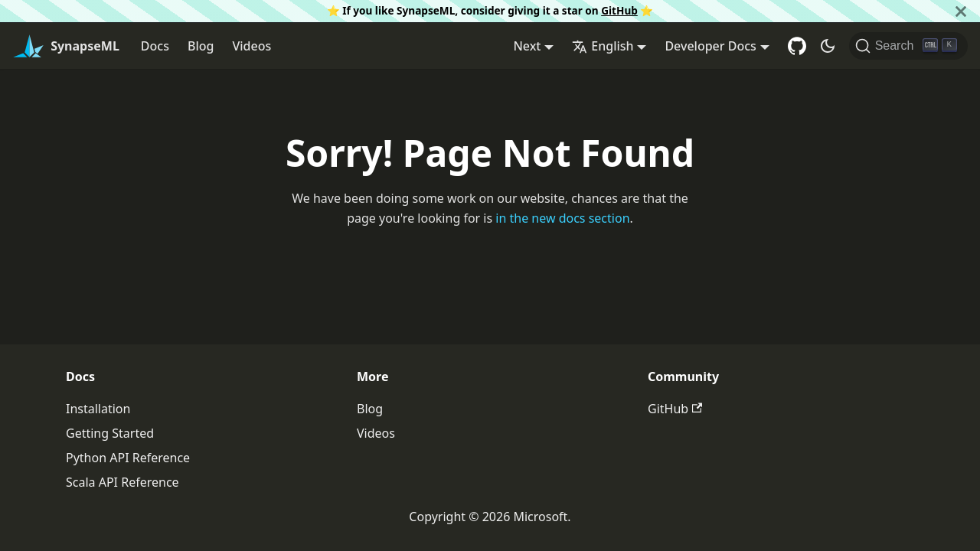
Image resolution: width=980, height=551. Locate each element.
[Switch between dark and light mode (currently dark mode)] (828, 46)
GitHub (619, 10)
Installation (98, 409)
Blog (201, 46)
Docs (155, 46)
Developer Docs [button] (710, 46)
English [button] (603, 46)
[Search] (908, 46)
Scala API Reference (122, 482)
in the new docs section (562, 218)
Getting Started (110, 433)
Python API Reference (128, 458)
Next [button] (527, 46)
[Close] (961, 11)
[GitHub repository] (797, 46)
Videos (252, 46)
